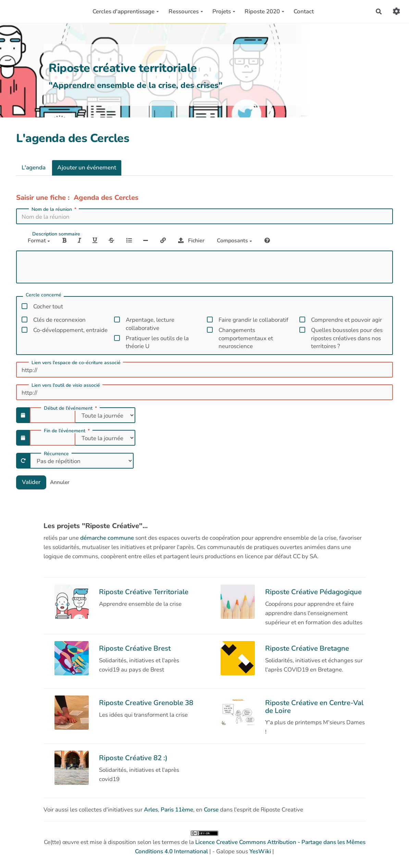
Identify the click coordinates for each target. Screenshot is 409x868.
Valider (31, 482)
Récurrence (56, 454)
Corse (211, 810)
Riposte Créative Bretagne (307, 648)
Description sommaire (56, 234)
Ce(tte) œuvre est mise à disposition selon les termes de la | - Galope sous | (205, 843)
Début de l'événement (71, 408)
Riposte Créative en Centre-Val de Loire (314, 706)
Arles (151, 810)
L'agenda (34, 168)
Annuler (60, 482)
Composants (234, 241)
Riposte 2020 (264, 11)
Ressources (186, 11)
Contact (304, 11)
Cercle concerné (44, 295)
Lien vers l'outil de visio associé (66, 385)
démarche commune (107, 538)
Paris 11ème (177, 810)
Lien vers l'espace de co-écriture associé (76, 363)
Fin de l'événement (67, 431)
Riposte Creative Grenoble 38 (146, 703)
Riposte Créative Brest (135, 648)
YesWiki (260, 851)
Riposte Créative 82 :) (133, 758)
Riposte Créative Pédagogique (313, 592)
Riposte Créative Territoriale (144, 592)
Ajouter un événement (87, 168)
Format (39, 241)
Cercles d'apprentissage (126, 11)
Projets (224, 11)
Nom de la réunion (55, 209)
